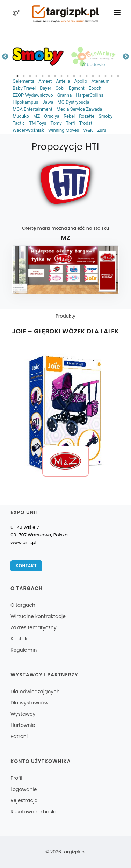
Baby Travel (24, 88)
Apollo (81, 81)
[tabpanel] (38, 57)
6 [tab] (49, 76)
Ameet (45, 81)
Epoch (95, 88)
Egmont (77, 88)
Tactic (19, 123)
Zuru (102, 130)
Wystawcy (23, 714)
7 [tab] (55, 76)
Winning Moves (64, 130)
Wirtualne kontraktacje (38, 616)
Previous (5, 57)
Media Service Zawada (79, 109)
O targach (23, 605)
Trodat (86, 123)
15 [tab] (105, 76)
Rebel (69, 116)
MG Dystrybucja (73, 102)
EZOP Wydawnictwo (33, 95)
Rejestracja (24, 800)
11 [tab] (80, 76)
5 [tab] (43, 76)
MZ (37, 116)
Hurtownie (23, 725)
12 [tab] (87, 76)
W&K (88, 130)
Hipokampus (25, 102)
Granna (65, 95)
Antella (63, 81)
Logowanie (24, 789)
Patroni (19, 736)
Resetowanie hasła (34, 812)
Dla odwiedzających (35, 692)
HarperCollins (90, 95)
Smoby (105, 116)
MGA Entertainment (32, 109)
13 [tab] (93, 76)
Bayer (45, 88)
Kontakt (26, 566)
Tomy (56, 123)
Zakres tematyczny (34, 627)
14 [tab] (99, 76)
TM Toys (38, 123)
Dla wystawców (29, 703)
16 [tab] (112, 76)
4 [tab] (36, 76)
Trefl (71, 123)
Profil (16, 778)
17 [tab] (118, 76)
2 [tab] (24, 76)
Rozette (87, 116)
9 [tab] (68, 76)
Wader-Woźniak (28, 130)
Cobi (60, 88)
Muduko (21, 116)
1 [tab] (17, 76)
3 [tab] (30, 76)
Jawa (48, 102)
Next (126, 57)
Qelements (23, 81)
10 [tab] (74, 76)
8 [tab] (61, 76)
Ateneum (100, 81)
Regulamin (24, 650)
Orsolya (52, 116)
